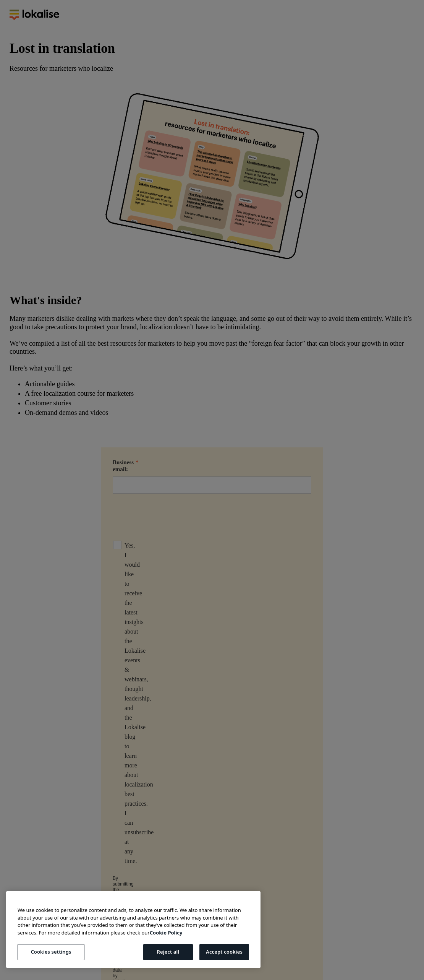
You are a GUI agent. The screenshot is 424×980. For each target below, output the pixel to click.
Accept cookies (224, 952)
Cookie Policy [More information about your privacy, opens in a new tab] (166, 933)
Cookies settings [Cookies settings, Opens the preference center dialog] (51, 952)
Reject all (168, 952)
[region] (133, 930)
